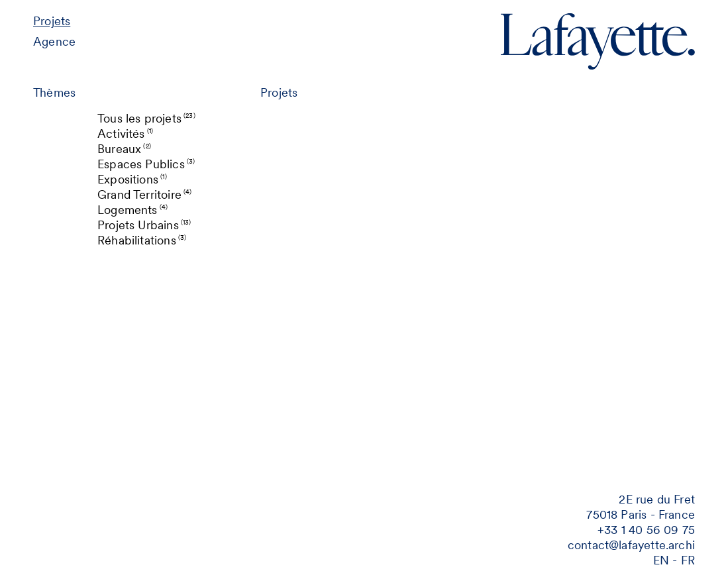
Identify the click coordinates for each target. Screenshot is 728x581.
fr (688, 560)
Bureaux (124, 149)
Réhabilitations (142, 240)
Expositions (132, 179)
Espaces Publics (146, 164)
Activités (125, 133)
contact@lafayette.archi (631, 545)
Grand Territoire (145, 194)
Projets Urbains (144, 225)
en (661, 560)
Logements (132, 210)
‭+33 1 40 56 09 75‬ (646, 530)
